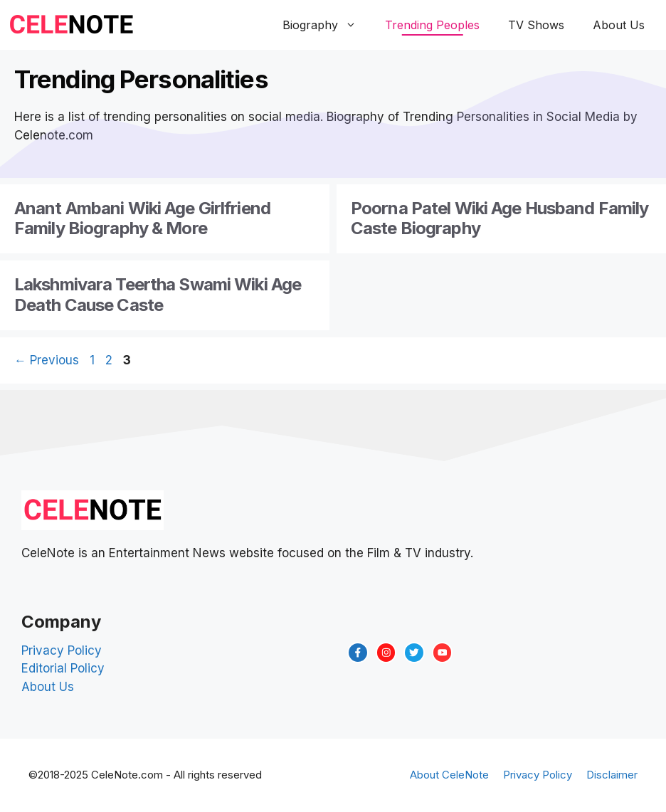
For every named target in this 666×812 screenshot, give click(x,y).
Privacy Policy (62, 650)
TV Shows (536, 25)
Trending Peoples (432, 25)
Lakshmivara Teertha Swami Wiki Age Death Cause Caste (158, 295)
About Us (619, 25)
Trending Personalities (141, 79)
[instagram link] (386, 653)
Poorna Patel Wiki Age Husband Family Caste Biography (499, 218)
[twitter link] (414, 653)
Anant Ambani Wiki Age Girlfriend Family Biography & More (142, 218)
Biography (327, 25)
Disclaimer (612, 775)
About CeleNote (449, 775)
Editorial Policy (63, 668)
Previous (47, 360)
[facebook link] (358, 653)
